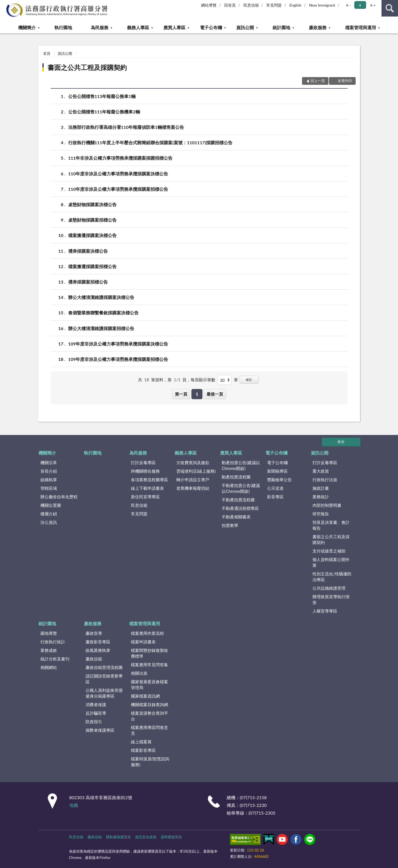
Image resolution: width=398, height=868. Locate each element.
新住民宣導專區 (145, 497)
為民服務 (100, 27)
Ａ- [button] (348, 5)
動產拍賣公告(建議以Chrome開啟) (241, 465)
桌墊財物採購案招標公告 (92, 220)
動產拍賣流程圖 (236, 477)
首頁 (47, 53)
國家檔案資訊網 (145, 696)
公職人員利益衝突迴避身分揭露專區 (104, 693)
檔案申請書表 (143, 642)
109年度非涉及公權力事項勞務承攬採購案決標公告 (118, 344)
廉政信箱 (94, 659)
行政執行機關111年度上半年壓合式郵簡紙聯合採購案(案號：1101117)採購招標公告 (150, 142)
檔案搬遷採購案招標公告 (92, 266)
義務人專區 (138, 27)
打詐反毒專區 (143, 462)
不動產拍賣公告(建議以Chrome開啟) (241, 488)
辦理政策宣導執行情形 (331, 599)
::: (4, 4)
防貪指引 (94, 722)
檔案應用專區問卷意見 (149, 730)
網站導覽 (209, 5)
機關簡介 (27, 27)
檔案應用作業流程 (147, 633)
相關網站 (49, 667)
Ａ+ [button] (372, 5)
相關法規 (139, 673)
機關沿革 (49, 462)
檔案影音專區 (143, 750)
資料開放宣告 (171, 837)
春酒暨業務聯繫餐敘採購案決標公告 (103, 313)
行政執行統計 (53, 642)
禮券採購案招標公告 (88, 282)
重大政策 (321, 471)
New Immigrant (322, 5)
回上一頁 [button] (318, 81)
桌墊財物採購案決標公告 (92, 204)
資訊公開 (245, 27)
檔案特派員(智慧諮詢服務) (150, 762)
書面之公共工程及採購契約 (87, 67)
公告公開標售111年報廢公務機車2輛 (104, 112)
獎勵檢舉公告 (279, 480)
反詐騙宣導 (96, 713)
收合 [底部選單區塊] (341, 442)
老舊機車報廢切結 (193, 488)
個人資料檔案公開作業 (331, 562)
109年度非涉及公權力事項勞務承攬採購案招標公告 (118, 359)
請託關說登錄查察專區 (104, 679)
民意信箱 (251, 5)
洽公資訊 (49, 522)
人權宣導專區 (325, 611)
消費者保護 (96, 704)
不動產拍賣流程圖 (238, 500)
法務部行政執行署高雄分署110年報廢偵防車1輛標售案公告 (126, 127)
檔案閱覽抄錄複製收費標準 (149, 653)
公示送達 (275, 488)
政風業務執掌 (98, 650)
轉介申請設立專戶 (193, 480)
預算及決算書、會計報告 (331, 525)
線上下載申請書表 (147, 488)
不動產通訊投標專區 (240, 508)
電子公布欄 (211, 27)
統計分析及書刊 (55, 659)
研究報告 (321, 514)
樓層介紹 (49, 514)
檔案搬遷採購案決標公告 (92, 235)
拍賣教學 (230, 525)
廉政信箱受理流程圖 (104, 667)
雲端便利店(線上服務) (196, 471)
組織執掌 (49, 480)
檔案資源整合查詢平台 (149, 716)
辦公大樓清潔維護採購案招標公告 (101, 328)
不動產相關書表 (236, 517)
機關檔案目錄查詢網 (149, 704)
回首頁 (230, 5)
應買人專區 (174, 27)
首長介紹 (49, 471)
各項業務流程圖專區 (149, 480)
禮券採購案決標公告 (88, 251)
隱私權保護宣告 (118, 837)
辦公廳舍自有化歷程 (59, 497)
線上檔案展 (141, 742)
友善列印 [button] (345, 81)
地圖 (74, 805)
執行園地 (63, 27)
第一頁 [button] (181, 394)
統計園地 (281, 27)
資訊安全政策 (146, 837)
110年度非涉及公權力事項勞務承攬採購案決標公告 (118, 174)
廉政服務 (318, 27)
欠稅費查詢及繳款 (193, 462)
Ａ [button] (360, 5)
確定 (249, 379)
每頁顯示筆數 (203, 380)
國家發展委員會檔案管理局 (149, 685)
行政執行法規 (325, 480)
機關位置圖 (51, 505)
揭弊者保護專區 (100, 730)
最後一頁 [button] (215, 394)
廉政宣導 (94, 633)
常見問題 (274, 5)
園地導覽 (49, 633)
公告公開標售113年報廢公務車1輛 (102, 96)
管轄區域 (49, 488)
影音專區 (275, 497)
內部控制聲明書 (327, 505)
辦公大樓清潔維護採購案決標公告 (101, 297)
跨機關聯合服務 (145, 471)
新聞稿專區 (277, 471)
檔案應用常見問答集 (149, 665)
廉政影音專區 (98, 642)
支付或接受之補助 (329, 551)
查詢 (390, 8)
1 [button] (197, 394)
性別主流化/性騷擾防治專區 (332, 577)
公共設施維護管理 (329, 588)
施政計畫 (321, 488)
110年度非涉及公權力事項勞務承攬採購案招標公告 (118, 189)
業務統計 (321, 497)
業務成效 (49, 650)
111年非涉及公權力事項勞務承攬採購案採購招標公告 (120, 158)
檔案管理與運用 (361, 27)
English (295, 5)
